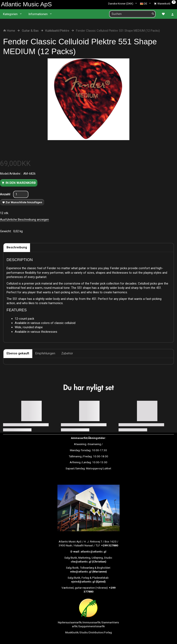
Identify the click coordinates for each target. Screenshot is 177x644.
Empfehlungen (45, 353)
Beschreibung (17, 247)
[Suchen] (153, 14)
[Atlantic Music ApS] (26, 4)
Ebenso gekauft (18, 353)
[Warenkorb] (165, 3)
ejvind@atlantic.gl (83, 581)
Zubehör (67, 353)
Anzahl (6, 194)
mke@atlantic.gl (81, 571)
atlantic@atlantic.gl (93, 551)
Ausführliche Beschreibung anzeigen (24, 220)
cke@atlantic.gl (81, 561)
